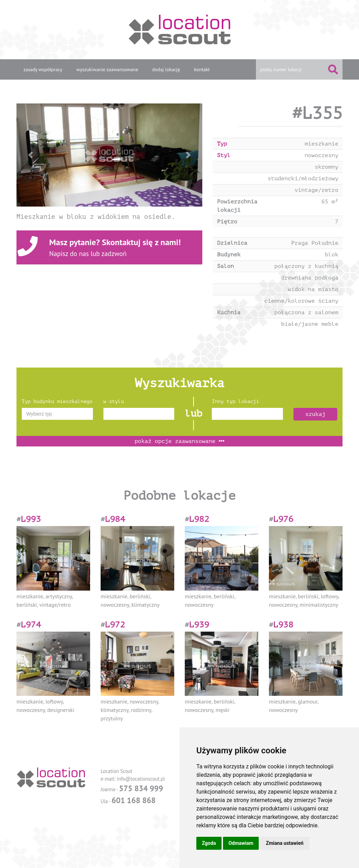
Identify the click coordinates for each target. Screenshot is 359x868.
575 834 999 (141, 788)
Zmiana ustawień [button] (285, 843)
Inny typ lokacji (235, 401)
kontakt (202, 69)
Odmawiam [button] (241, 843)
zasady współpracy (43, 69)
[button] (31, 155)
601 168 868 (134, 800)
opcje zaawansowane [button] (179, 441)
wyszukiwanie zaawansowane (107, 69)
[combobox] (57, 414)
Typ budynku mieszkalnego (57, 401)
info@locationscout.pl (141, 779)
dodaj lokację (166, 69)
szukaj (316, 414)
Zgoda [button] (209, 843)
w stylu (114, 401)
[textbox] (57, 414)
